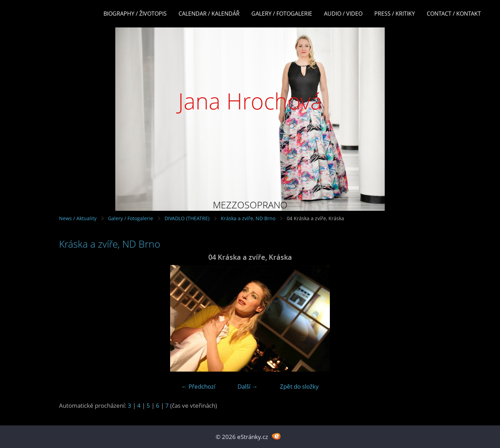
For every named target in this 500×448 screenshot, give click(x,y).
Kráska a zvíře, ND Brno (248, 218)
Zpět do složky (299, 386)
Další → (248, 386)
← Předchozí (198, 386)
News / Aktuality (78, 218)
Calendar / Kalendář (209, 14)
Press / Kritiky (395, 14)
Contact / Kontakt (454, 14)
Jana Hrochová (250, 101)
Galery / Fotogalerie (282, 14)
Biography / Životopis (135, 14)
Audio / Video (343, 14)
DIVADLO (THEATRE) (187, 218)
